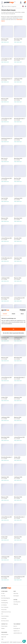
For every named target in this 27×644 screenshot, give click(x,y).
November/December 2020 (20, 378)
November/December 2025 (20, 59)
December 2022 (18, 238)
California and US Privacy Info (6, 613)
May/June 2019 (5, 497)
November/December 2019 (7, 457)
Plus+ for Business (5, 607)
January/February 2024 (7, 178)
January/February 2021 (7, 378)
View (2, 42)
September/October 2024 (7, 139)
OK (14, 329)
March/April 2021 (18, 358)
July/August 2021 (18, 338)
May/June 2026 (5, 39)
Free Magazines (4, 600)
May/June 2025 (5, 99)
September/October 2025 (7, 79)
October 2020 (4, 397)
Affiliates (3, 628)
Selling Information (5, 635)
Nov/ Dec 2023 (17, 178)
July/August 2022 (5, 278)
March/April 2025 (18, 99)
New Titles (3, 596)
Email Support (16, 596)
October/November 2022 (7, 258)
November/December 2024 (20, 119)
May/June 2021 (5, 358)
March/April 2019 (18, 497)
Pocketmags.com (17, 628)
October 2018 (4, 537)
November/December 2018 (20, 517)
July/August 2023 (18, 198)
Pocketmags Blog (5, 603)
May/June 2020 (18, 417)
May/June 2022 (18, 278)
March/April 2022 (5, 298)
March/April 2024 (18, 158)
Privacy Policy (4, 610)
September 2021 (5, 338)
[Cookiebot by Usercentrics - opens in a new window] (20, 310)
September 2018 (18, 537)
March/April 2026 (18, 39)
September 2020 (18, 397)
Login (2, 639)
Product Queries (4, 626)
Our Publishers (4, 605)
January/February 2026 (7, 59)
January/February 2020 (20, 437)
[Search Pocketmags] (3, 7)
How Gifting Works (17, 602)
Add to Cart (6, 42)
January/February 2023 (7, 238)
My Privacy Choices (5, 621)
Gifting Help (16, 604)
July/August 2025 (18, 79)
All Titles (3, 593)
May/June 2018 (18, 557)
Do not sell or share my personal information (13, 333)
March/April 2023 (18, 218)
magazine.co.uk (16, 631)
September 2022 (18, 258)
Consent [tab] (5, 314)
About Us (15, 626)
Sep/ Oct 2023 (5, 198)
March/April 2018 (5, 577)
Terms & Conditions (5, 616)
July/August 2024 (18, 139)
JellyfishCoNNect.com (18, 633)
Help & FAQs (16, 593)
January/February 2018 (19, 577)
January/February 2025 (7, 119)
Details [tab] (13, 314)
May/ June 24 (4, 158)
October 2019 (17, 457)
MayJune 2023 (5, 218)
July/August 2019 (18, 477)
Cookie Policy (4, 618)
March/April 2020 (5, 437)
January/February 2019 (7, 517)
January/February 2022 (19, 298)
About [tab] (22, 314)
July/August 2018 (5, 557)
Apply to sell (4, 637)
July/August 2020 (5, 417)
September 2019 (5, 477)
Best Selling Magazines (6, 598)
